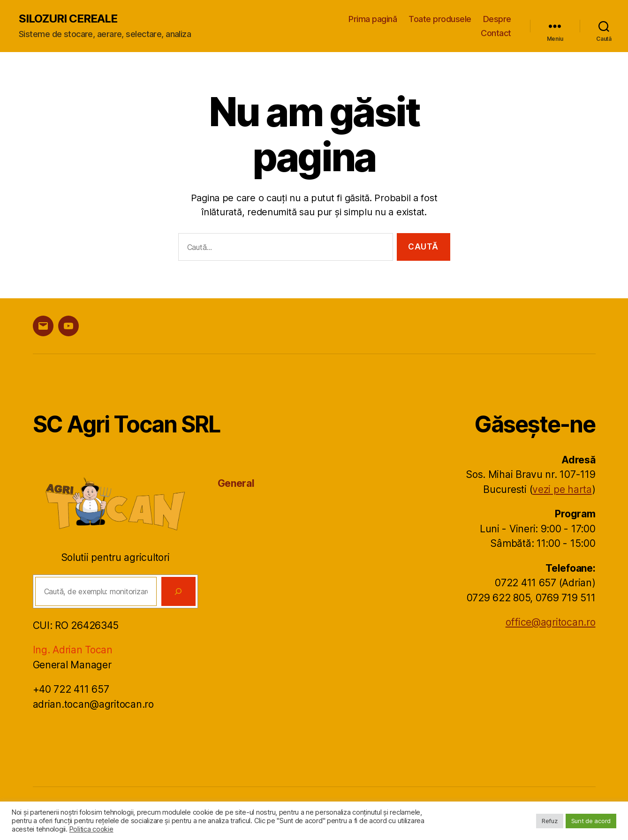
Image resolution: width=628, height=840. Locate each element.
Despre (497, 19)
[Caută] (178, 591)
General (236, 483)
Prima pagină (373, 19)
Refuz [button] (550, 821)
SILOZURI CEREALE (68, 19)
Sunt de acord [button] (591, 821)
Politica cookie (91, 829)
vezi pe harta (562, 489)
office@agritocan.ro (551, 622)
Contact (496, 33)
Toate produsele (440, 19)
